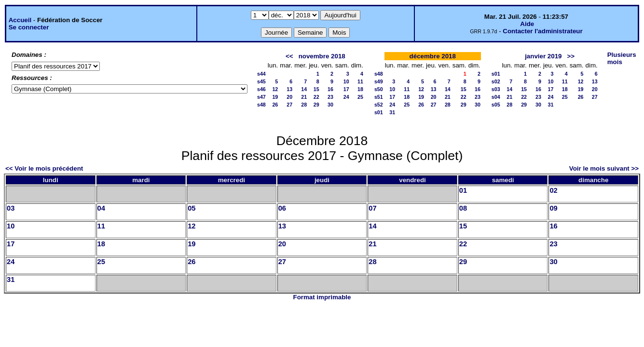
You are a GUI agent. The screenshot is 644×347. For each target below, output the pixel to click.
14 (304, 89)
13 (289, 89)
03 (11, 208)
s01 (379, 112)
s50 (379, 89)
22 (316, 97)
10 (346, 81)
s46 (261, 89)
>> (571, 56)
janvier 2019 (543, 56)
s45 (261, 81)
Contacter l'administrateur (542, 31)
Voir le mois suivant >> (604, 168)
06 (282, 208)
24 (346, 97)
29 (316, 105)
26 (275, 105)
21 (304, 97)
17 (346, 89)
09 (553, 208)
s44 (261, 74)
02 (553, 190)
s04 (496, 97)
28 (304, 105)
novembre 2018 (322, 56)
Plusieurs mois (622, 58)
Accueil (20, 20)
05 (192, 208)
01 (463, 190)
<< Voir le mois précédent (44, 168)
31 (392, 112)
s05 (496, 105)
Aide (527, 24)
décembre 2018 (433, 56)
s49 (379, 81)
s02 (496, 81)
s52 (379, 105)
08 (463, 208)
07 (372, 208)
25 (360, 97)
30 (330, 105)
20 (289, 97)
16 (330, 89)
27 (289, 105)
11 (360, 81)
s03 (496, 89)
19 (275, 97)
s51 (379, 97)
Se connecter (29, 27)
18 (360, 89)
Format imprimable (322, 297)
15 (316, 89)
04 (101, 208)
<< (289, 56)
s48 (261, 105)
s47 (261, 97)
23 (330, 97)
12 (275, 89)
